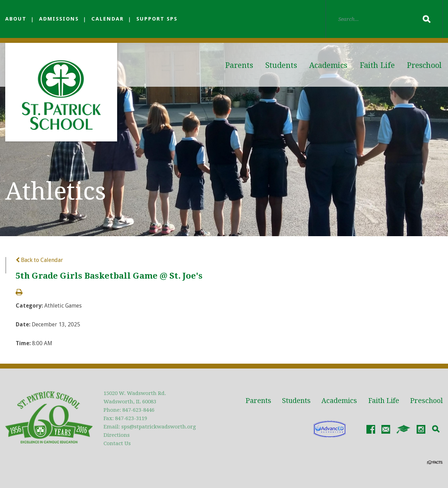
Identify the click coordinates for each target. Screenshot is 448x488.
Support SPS (157, 19)
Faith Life (377, 65)
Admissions (59, 19)
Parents (239, 65)
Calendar (108, 19)
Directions (117, 435)
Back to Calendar (39, 260)
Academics (328, 65)
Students (281, 65)
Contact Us (117, 443)
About (16, 19)
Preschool (424, 65)
